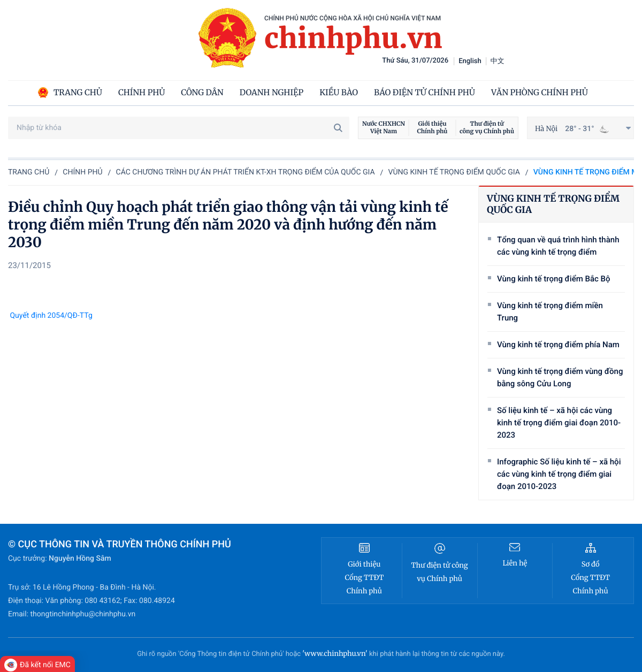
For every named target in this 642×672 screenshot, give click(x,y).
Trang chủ (29, 172)
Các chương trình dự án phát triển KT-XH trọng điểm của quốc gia (246, 172)
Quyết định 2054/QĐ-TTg (50, 316)
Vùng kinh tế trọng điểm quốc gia (454, 172)
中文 (498, 61)
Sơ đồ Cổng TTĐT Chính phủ (590, 578)
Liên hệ (515, 563)
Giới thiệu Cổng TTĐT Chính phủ (364, 578)
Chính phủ (82, 172)
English (470, 61)
